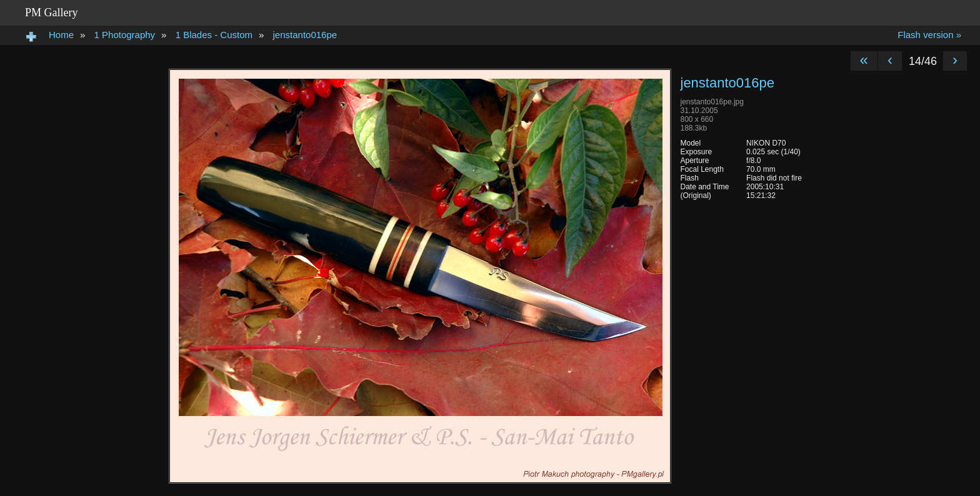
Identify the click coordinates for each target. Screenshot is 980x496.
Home (61, 35)
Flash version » (929, 35)
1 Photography (125, 35)
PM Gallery (52, 12)
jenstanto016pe (305, 35)
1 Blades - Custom (214, 35)
